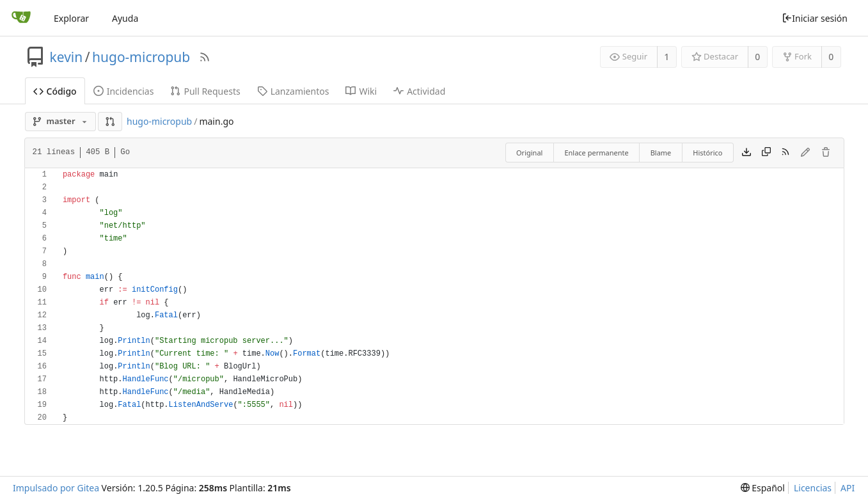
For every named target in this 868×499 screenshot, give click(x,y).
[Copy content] (766, 153)
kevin (67, 57)
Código (55, 91)
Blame (661, 153)
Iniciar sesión (815, 18)
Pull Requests (205, 91)
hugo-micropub (141, 57)
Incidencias (124, 91)
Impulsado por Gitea (56, 488)
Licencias (813, 488)
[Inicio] (21, 18)
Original (529, 153)
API (848, 488)
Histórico (707, 153)
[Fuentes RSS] (205, 57)
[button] (110, 122)
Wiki (361, 91)
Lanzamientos (293, 91)
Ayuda (125, 18)
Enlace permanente (596, 153)
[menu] (763, 488)
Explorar (71, 18)
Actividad (419, 91)
